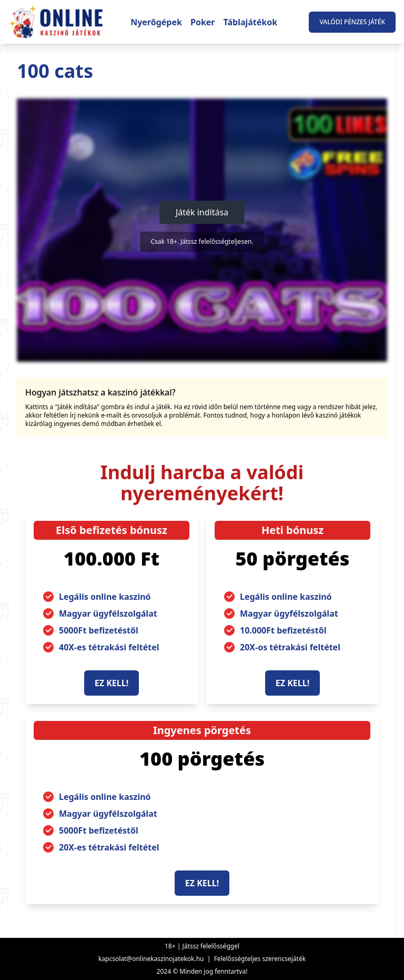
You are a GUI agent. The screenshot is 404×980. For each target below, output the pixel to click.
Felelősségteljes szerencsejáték (260, 959)
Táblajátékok (251, 22)
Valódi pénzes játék (352, 22)
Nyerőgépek (156, 22)
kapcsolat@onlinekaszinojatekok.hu (151, 959)
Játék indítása (202, 212)
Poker (203, 22)
